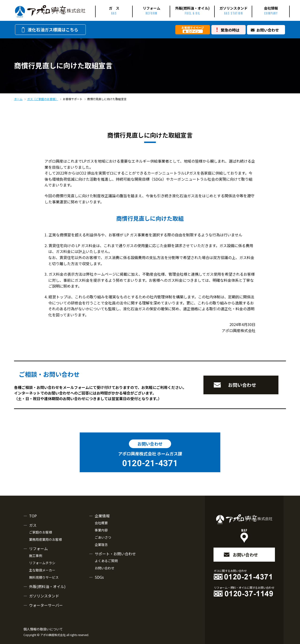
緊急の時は (230, 30)
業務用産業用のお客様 (45, 539)
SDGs (99, 577)
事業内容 (101, 530)
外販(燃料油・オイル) (47, 586)
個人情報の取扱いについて (43, 629)
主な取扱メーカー (42, 570)
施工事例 (36, 556)
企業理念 (101, 545)
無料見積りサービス (44, 577)
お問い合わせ (268, 30)
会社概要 (101, 523)
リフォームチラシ (42, 563)
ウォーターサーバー (46, 605)
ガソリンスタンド (44, 596)
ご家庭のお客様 (41, 532)
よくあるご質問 (106, 561)
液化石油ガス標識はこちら (49, 29)
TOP (33, 516)
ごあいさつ (103, 537)
